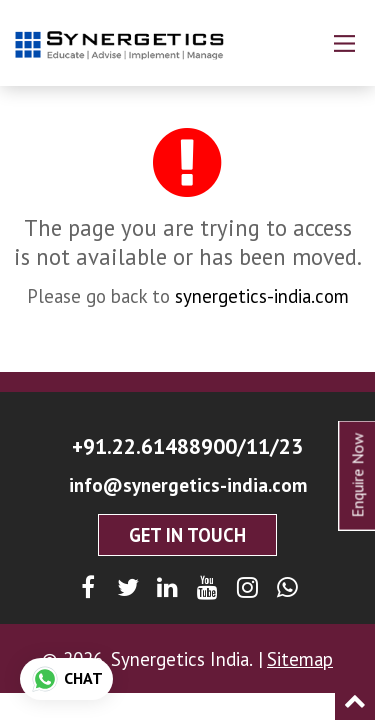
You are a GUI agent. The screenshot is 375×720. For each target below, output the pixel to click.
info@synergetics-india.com (188, 485)
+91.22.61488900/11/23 (187, 446)
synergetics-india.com (262, 296)
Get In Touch (187, 535)
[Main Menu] (344, 43)
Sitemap (300, 659)
